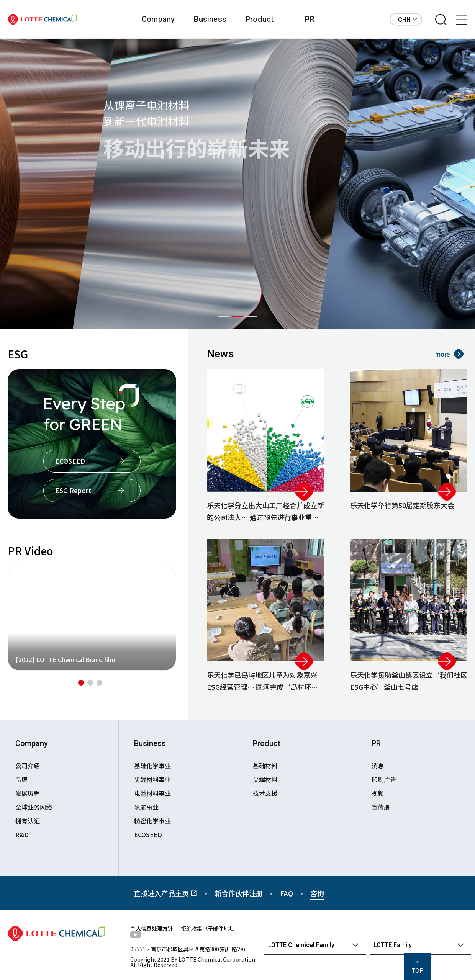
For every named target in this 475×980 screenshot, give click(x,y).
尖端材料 (265, 779)
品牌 (21, 779)
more (449, 354)
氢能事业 (146, 807)
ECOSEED (70, 461)
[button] (224, 317)
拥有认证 (28, 821)
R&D (22, 834)
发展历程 (28, 793)
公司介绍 (28, 766)
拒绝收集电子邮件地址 (208, 928)
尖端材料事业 (152, 779)
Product (260, 19)
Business (210, 19)
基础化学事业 (152, 766)
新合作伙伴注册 (239, 893)
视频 (378, 793)
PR (310, 19)
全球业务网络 (34, 807)
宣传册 (381, 807)
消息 (378, 766)
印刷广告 (384, 779)
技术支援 (265, 793)
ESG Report (73, 490)
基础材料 (265, 766)
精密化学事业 (152, 821)
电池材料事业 (152, 793)
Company (158, 19)
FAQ (287, 893)
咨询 (317, 893)
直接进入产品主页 (165, 893)
